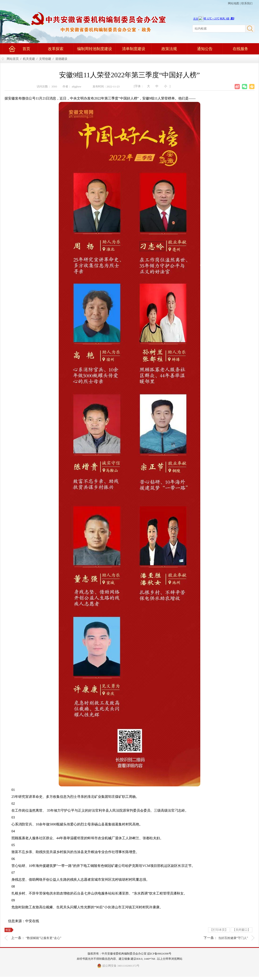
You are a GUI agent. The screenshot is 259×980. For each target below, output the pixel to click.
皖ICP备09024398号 (159, 954)
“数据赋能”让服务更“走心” (43, 938)
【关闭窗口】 (242, 930)
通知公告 (205, 49)
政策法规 (169, 49)
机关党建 (29, 59)
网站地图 (234, 3)
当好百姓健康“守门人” (233, 938)
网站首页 (13, 59)
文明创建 (45, 59)
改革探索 (56, 49)
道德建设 (61, 59)
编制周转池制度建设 (95, 49)
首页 (26, 49)
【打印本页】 (219, 930)
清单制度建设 (134, 49)
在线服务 (240, 49)
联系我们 (247, 3)
